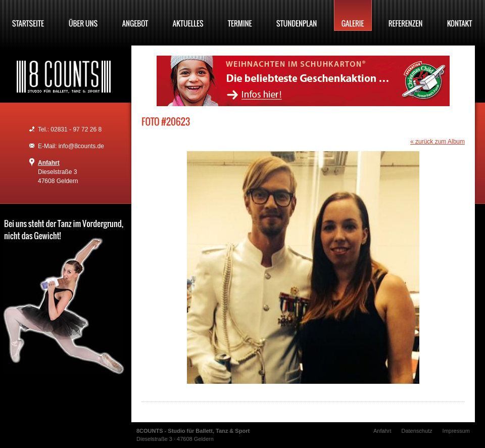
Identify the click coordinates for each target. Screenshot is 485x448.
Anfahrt (49, 163)
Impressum (456, 431)
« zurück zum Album (438, 142)
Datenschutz (417, 431)
